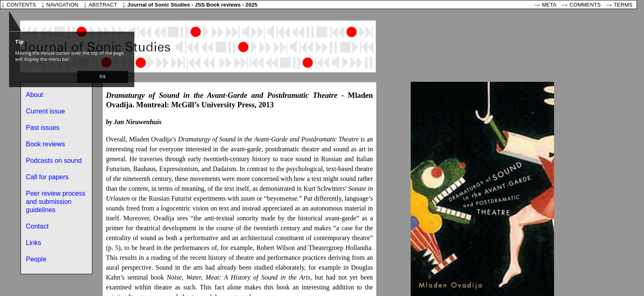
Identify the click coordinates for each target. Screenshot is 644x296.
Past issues (43, 128)
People (36, 259)
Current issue (45, 111)
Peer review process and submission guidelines (56, 202)
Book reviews (45, 144)
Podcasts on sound (54, 161)
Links (33, 243)
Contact (37, 226)
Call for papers (47, 177)
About (34, 95)
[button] (103, 77)
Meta (549, 5)
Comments (585, 5)
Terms (623, 5)
